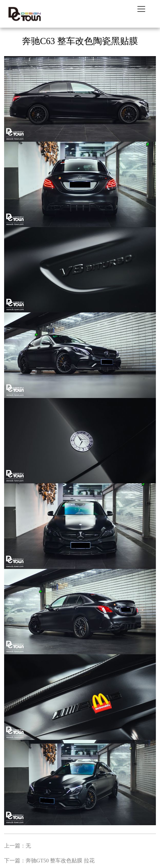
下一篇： (49, 860)
